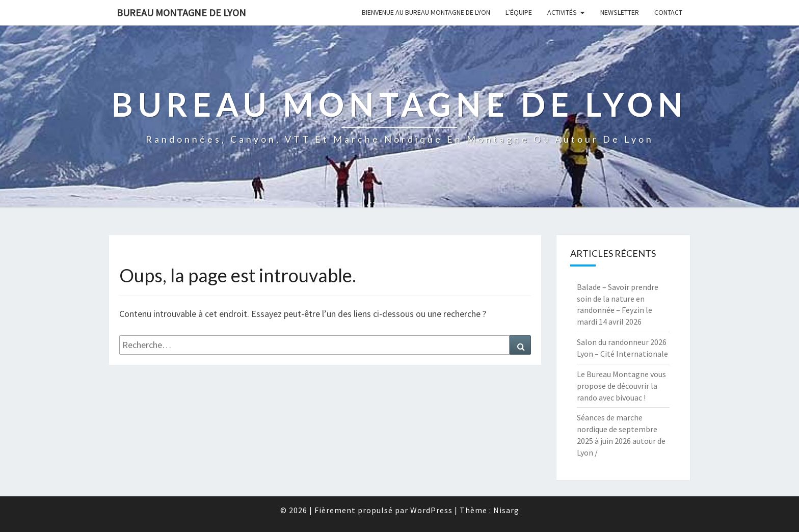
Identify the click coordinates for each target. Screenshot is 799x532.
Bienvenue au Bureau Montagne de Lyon (426, 12)
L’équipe (519, 12)
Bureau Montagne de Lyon (181, 12)
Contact (668, 12)
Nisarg (506, 510)
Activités (562, 12)
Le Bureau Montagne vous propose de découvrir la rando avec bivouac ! (621, 386)
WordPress (431, 510)
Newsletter (620, 12)
